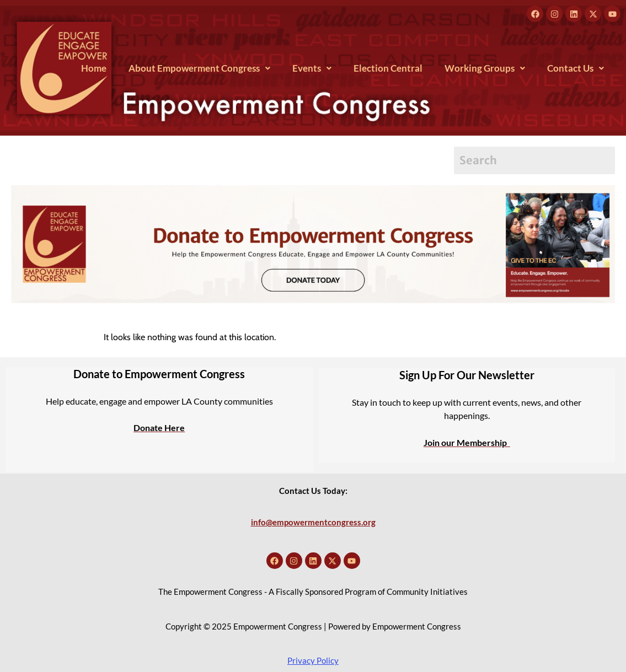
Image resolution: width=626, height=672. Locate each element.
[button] (199, 68)
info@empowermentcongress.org (313, 522)
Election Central (388, 68)
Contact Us (576, 68)
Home (94, 68)
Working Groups (485, 68)
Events (312, 68)
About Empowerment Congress (199, 68)
